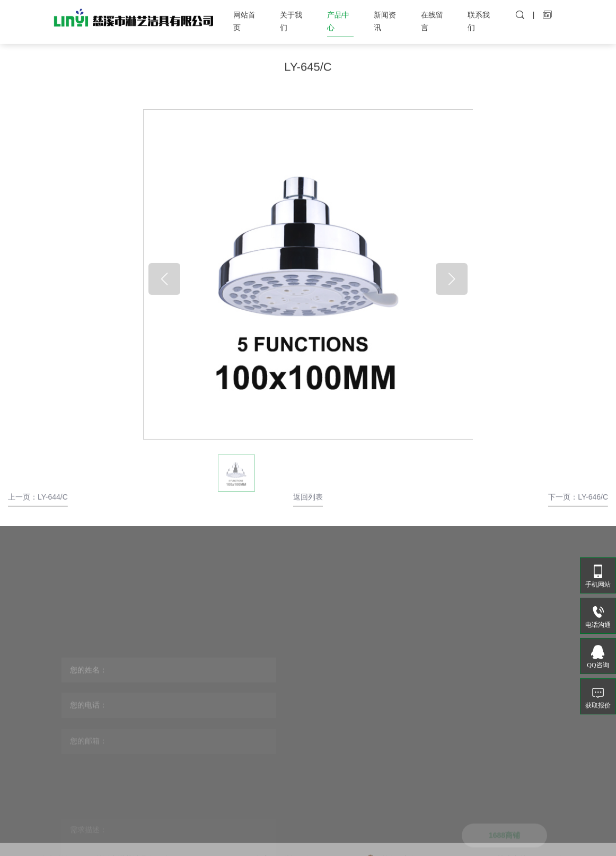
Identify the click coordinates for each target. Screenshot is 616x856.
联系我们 (479, 18)
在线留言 (432, 18)
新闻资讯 (385, 18)
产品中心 (338, 18)
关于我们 (291, 18)
